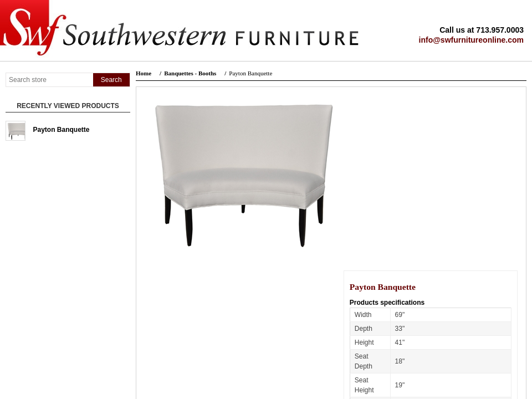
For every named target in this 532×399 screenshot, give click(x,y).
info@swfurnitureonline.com (471, 40)
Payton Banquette (62, 130)
